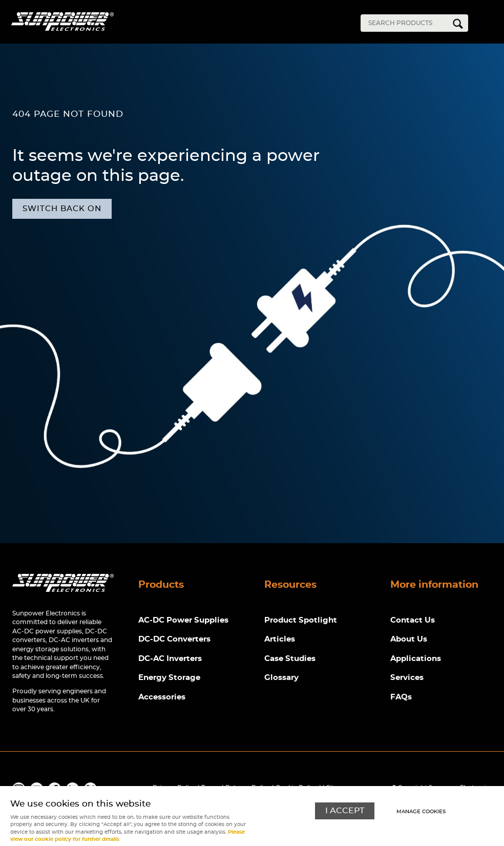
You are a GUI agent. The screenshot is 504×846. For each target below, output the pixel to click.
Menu (489, 25)
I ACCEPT (345, 811)
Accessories (162, 697)
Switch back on (62, 209)
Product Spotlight (301, 620)
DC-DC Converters (174, 639)
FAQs (401, 697)
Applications (416, 659)
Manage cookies (421, 812)
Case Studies (290, 659)
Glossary (281, 678)
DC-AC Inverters (170, 659)
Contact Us (413, 620)
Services (407, 678)
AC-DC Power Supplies (183, 620)
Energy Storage (169, 678)
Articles (280, 639)
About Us (409, 639)
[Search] (407, 23)
